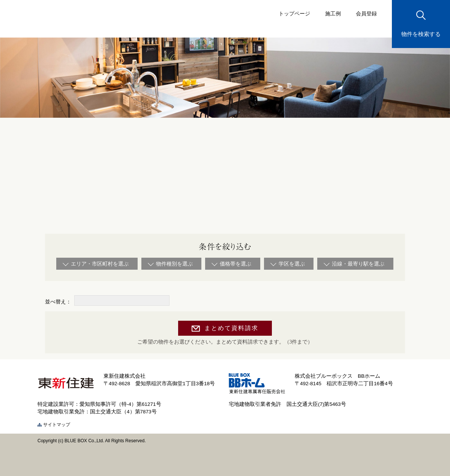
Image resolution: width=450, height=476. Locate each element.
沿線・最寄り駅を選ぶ (358, 264)
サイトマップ (57, 425)
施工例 (333, 14)
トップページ (294, 14)
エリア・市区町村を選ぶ (100, 264)
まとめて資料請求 (231, 328)
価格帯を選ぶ (235, 264)
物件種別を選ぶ (174, 264)
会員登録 (366, 14)
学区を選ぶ (292, 264)
